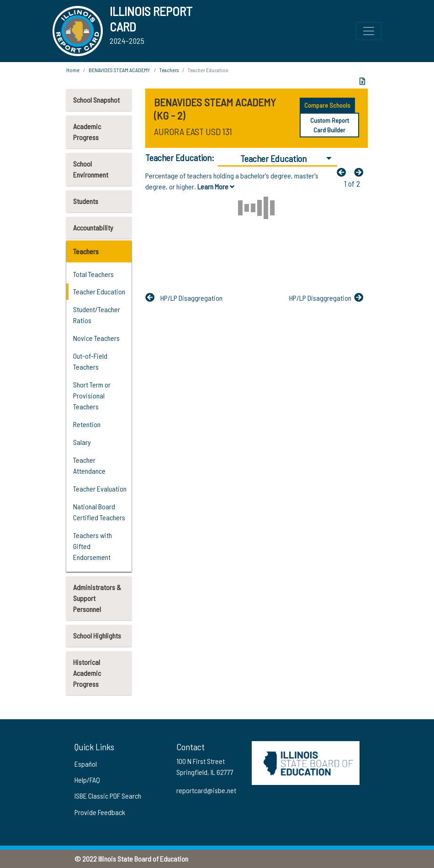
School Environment (91, 169)
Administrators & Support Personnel (97, 598)
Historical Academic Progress (87, 673)
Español (86, 764)
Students (86, 201)
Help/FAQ (87, 780)
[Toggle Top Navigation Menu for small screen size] (369, 31)
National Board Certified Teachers (99, 512)
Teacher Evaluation (100, 489)
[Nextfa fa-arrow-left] (361, 172)
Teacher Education (99, 291)
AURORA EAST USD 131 (193, 131)
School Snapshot (96, 100)
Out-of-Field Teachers (90, 361)
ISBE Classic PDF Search (108, 796)
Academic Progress (87, 132)
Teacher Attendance (89, 465)
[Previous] (344, 172)
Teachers (86, 251)
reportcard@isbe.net (206, 790)
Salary (82, 442)
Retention (87, 424)
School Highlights (97, 635)
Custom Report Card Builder (330, 125)
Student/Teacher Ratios (97, 315)
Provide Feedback (100, 812)
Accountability (93, 227)
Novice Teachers (96, 338)
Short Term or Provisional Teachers (92, 395)
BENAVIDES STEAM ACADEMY (119, 70)
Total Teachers (93, 274)
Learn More (216, 186)
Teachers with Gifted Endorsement (93, 546)
